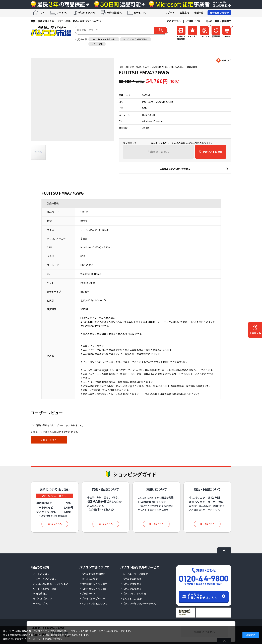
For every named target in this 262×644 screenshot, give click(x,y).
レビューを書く (49, 440)
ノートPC (62, 13)
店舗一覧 (199, 13)
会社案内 (184, 13)
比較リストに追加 (213, 152)
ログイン (61, 432)
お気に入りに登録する (224, 60)
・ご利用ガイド (87, 593)
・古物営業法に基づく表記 (93, 589)
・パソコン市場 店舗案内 (92, 574)
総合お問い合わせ (219, 13)
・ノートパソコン (40, 574)
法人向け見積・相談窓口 (218, 21)
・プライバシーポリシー (92, 598)
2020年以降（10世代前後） (104, 39)
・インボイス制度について (93, 603)
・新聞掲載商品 (39, 593)
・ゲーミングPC (39, 603)
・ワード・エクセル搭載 (44, 589)
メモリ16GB (97, 44)
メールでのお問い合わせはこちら (203, 596)
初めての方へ (174, 21)
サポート (170, 13)
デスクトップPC (87, 13)
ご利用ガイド (193, 21)
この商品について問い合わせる (175, 169)
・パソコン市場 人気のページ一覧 (138, 603)
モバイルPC (140, 13)
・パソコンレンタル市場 (133, 593)
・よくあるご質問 (89, 579)
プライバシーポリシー (31, 639)
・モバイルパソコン (41, 598)
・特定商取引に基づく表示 (93, 584)
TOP (42, 13)
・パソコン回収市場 (131, 589)
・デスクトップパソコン (44, 579)
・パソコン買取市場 (131, 579)
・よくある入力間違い (132, 598)
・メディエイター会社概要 (134, 574)
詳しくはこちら (55, 524)
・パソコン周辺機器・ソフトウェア (49, 584)
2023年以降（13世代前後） (136, 39)
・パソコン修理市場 (131, 584)
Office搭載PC (114, 13)
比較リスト (255, 333)
